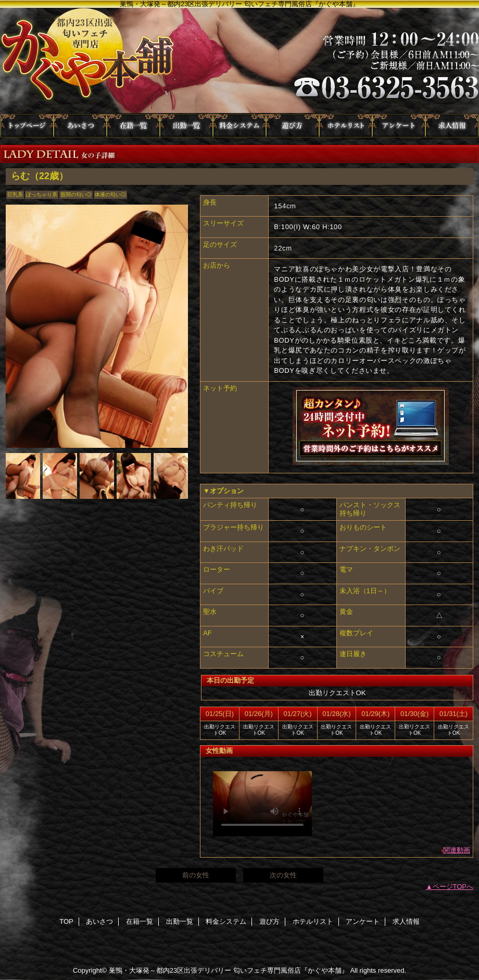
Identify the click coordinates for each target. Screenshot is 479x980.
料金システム (240, 126)
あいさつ (80, 126)
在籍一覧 (133, 126)
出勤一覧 (186, 126)
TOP (27, 126)
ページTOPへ (453, 887)
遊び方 (293, 126)
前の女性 (196, 875)
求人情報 (452, 126)
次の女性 (283, 875)
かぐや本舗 (240, 61)
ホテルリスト (346, 126)
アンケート (399, 126)
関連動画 (457, 850)
